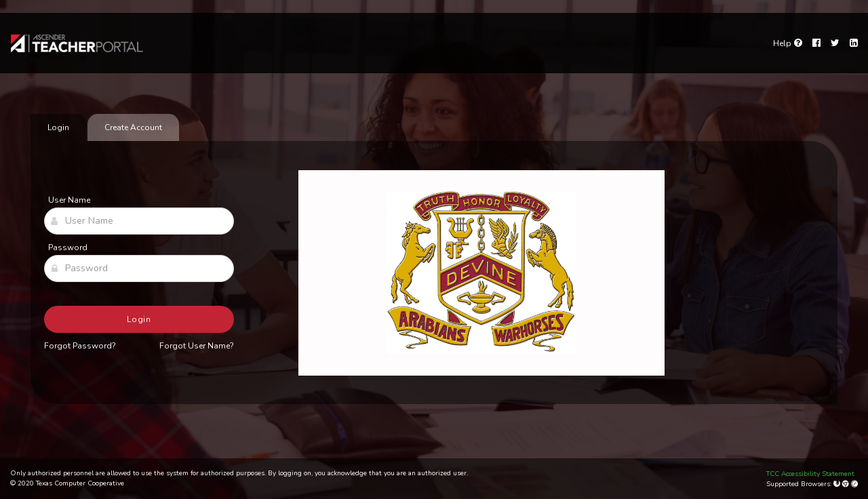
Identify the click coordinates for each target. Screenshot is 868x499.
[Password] (139, 268)
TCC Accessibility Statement (810, 474)
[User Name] (139, 221)
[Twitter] (835, 43)
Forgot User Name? (197, 346)
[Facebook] (816, 43)
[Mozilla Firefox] (838, 484)
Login (139, 319)
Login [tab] (58, 127)
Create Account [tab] (133, 127)
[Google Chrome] (847, 484)
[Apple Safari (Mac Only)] (854, 484)
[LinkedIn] (854, 43)
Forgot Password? (80, 346)
